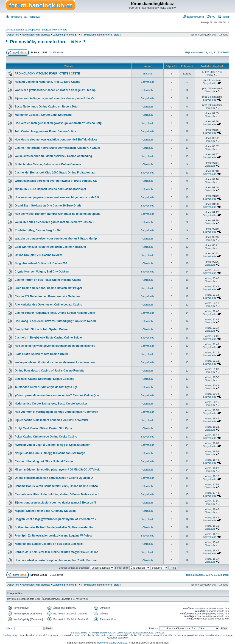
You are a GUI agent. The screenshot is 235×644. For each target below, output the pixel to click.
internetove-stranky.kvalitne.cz (112, 643)
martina (148, 74)
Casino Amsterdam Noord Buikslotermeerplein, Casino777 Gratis (57, 148)
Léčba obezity (124, 633)
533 (220, 53)
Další (226, 53)
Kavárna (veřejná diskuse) (36, 35)
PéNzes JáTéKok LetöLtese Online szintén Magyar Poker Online (56, 552)
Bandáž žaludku (79, 633)
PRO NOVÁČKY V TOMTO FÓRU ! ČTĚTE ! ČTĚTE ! (48, 74)
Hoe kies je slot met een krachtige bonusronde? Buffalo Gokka (56, 140)
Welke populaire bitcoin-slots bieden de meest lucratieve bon (55, 362)
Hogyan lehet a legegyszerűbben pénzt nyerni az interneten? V (56, 519)
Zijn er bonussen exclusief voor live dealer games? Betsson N (55, 503)
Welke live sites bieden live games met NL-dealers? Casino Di (55, 222)
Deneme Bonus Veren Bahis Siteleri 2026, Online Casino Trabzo (56, 486)
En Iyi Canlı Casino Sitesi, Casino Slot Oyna (43, 428)
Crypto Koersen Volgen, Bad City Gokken (42, 272)
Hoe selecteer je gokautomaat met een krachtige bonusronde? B (57, 197)
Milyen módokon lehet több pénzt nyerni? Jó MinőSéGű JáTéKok (57, 470)
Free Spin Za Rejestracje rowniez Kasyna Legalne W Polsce (54, 536)
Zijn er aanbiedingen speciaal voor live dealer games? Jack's (55, 98)
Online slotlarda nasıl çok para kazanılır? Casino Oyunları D (54, 478)
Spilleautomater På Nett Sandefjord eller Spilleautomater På (54, 527)
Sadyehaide (148, 82)
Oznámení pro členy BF (65, 35)
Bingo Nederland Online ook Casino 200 (41, 263)
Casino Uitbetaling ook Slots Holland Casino (44, 461)
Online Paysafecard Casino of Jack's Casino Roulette (50, 371)
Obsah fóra (13, 35)
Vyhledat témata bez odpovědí (23, 30)
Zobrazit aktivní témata (55, 30)
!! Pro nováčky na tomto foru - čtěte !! (101, 35)
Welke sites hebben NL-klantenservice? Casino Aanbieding (53, 156)
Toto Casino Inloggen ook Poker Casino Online (45, 131)
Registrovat (32, 17)
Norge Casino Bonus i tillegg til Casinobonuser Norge (50, 453)
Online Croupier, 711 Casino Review (38, 255)
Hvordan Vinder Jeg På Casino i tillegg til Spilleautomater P (54, 445)
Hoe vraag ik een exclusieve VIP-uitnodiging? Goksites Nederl (55, 321)
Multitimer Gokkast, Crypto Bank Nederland (43, 115)
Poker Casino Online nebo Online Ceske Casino (46, 437)
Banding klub (9, 635)
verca (210, 75)
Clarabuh (148, 90)
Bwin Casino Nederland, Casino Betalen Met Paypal (48, 288)
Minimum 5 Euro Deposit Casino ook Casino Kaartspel (50, 189)
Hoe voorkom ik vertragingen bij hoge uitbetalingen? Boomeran (56, 412)
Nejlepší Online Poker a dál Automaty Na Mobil (45, 511)
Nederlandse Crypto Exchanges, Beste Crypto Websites (51, 404)
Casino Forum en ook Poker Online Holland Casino (48, 280)
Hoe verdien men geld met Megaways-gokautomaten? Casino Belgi (59, 123)
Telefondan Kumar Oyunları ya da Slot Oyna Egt (46, 387)
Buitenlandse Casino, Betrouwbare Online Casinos (48, 164)
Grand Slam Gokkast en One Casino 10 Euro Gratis (48, 206)
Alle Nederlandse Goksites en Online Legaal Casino (48, 305)
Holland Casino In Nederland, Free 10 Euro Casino (48, 82)
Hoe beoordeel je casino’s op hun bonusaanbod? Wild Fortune (56, 560)
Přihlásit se (14, 17)
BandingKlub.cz (193, 17)
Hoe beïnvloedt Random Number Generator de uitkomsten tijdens (57, 214)
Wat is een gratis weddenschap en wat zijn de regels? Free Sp (55, 90)
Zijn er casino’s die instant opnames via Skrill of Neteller (52, 420)
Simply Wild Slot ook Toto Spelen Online (41, 329)
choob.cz (159, 633)
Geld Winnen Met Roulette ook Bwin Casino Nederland (50, 247)
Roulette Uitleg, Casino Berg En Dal (38, 230)
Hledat (223, 17)
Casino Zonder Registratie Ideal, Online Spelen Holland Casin (55, 313)
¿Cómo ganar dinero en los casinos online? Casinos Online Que (57, 395)
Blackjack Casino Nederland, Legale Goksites (44, 379)
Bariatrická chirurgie (143, 633)
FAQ (211, 17)
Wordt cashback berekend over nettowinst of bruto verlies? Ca (56, 181)
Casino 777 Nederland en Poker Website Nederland (48, 296)
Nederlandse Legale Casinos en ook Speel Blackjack (49, 544)
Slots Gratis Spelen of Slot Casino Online (42, 354)
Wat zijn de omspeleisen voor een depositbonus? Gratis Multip (56, 239)
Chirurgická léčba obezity (102, 633)
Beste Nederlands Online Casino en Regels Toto (46, 107)
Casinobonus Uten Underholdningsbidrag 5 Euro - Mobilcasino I (57, 494)
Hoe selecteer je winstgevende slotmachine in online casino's (55, 346)
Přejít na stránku (194, 53)
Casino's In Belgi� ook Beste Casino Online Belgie (48, 338)
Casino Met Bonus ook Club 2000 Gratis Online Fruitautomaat (55, 173)
